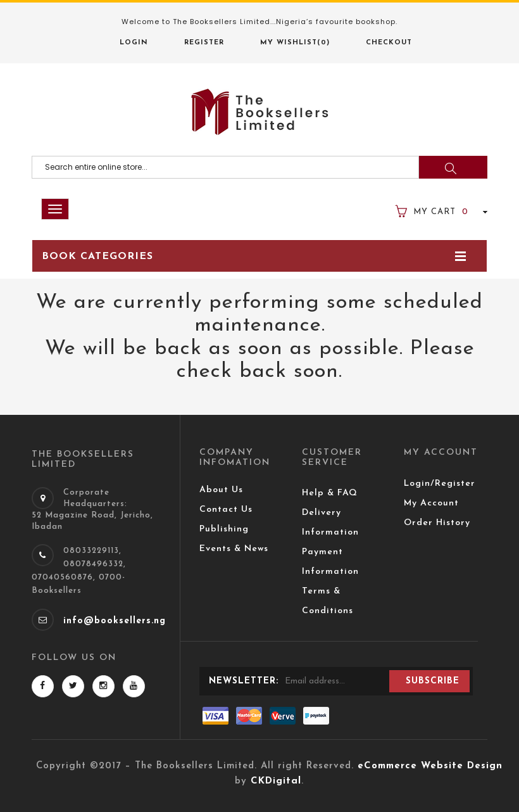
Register (204, 43)
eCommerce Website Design (430, 766)
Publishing (224, 529)
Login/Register (440, 484)
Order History (437, 523)
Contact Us (226, 510)
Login (134, 43)
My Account (431, 503)
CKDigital (276, 781)
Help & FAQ (330, 493)
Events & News (234, 549)
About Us (221, 490)
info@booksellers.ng (115, 621)
